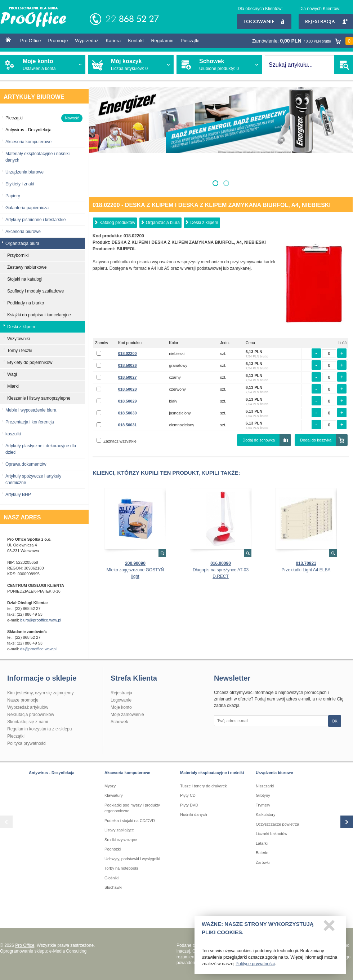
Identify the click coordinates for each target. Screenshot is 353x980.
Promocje (58, 41)
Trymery (263, 805)
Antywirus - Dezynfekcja (52, 773)
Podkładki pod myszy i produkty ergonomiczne (132, 808)
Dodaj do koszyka (316, 440)
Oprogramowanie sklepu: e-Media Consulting (43, 951)
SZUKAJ (343, 65)
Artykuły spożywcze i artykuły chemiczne (33, 479)
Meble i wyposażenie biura (31, 410)
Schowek (119, 722)
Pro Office (31, 41)
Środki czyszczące (121, 840)
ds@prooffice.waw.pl (38, 649)
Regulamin (162, 41)
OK (335, 721)
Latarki (262, 843)
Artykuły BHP (18, 495)
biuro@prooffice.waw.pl (41, 620)
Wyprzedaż (87, 41)
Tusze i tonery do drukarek (204, 786)
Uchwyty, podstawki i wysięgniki (132, 859)
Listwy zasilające (119, 830)
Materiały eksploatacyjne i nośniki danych (37, 157)
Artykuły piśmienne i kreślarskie (35, 220)
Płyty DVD (189, 805)
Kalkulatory (265, 814)
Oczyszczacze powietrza (277, 824)
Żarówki (263, 862)
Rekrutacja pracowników (31, 715)
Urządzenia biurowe (24, 172)
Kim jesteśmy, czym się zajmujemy (40, 693)
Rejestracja (326, 22)
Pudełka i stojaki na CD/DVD (130, 821)
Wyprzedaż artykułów (28, 707)
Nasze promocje (23, 700)
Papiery (13, 196)
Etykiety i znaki (20, 184)
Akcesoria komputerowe (28, 142)
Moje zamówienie (127, 715)
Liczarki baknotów (271, 834)
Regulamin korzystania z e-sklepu (39, 729)
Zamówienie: (303, 41)
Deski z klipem (204, 223)
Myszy (110, 786)
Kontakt (136, 41)
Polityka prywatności (27, 743)
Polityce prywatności (255, 966)
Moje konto (121, 707)
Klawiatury (114, 795)
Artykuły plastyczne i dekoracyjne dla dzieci (41, 449)
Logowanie (264, 22)
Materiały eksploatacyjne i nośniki (212, 773)
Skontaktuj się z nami (28, 722)
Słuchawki (113, 887)
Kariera (113, 41)
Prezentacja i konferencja (30, 422)
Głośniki (111, 878)
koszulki (13, 434)
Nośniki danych (194, 814)
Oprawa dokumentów (26, 464)
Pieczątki (190, 41)
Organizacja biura (163, 223)
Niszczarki (265, 786)
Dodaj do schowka (259, 440)
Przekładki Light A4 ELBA (306, 570)
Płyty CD (188, 795)
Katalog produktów (117, 223)
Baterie (262, 853)
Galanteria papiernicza (27, 208)
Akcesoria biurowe (23, 232)
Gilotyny (263, 795)
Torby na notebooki (121, 868)
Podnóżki (113, 849)
